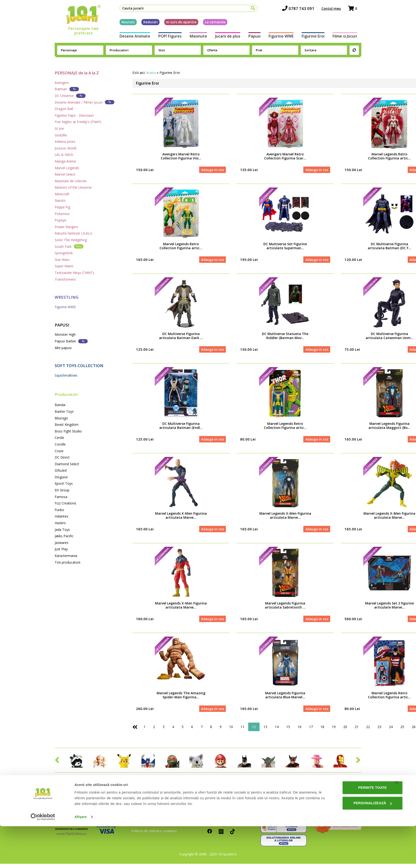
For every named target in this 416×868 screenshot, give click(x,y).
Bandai (60, 405)
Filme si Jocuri (349, 38)
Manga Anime (65, 161)
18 (322, 731)
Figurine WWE (283, 38)
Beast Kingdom (67, 424)
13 (265, 731)
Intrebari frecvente (147, 814)
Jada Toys (62, 530)
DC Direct (62, 457)
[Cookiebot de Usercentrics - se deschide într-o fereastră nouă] (43, 859)
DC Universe (70, 96)
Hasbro (60, 523)
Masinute (196, 38)
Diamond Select (67, 464)
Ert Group (62, 490)
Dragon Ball (64, 109)
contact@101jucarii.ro (281, 814)
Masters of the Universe (73, 187)
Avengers (62, 83)
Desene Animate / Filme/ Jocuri (85, 102)
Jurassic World (65, 148)
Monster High (65, 334)
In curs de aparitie (177, 23)
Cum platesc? (218, 814)
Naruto (60, 200)
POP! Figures (167, 38)
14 (277, 731)
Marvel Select (65, 174)
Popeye (60, 220)
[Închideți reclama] (397, 824)
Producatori (66, 394)
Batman (67, 89)
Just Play (61, 549)
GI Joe (59, 128)
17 (311, 731)
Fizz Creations (65, 503)
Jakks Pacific (64, 536)
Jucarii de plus (227, 38)
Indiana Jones (65, 141)
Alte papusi (63, 348)
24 (391, 731)
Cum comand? (219, 807)
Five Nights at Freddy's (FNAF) (78, 122)
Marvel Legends (67, 168)
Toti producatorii (68, 562)
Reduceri (146, 23)
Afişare (81, 859)
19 (334, 731)
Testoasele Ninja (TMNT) (74, 273)
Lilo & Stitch (64, 155)
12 (254, 731)
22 (368, 731)
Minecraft (62, 194)
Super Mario (64, 266)
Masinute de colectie (71, 181)
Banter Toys (64, 411)
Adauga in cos (212, 170)
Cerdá (59, 438)
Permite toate (355, 829)
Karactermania (66, 556)
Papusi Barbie (71, 341)
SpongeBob (64, 253)
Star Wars (62, 260)
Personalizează (356, 845)
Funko (59, 510)
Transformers (65, 279)
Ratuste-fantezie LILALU (73, 233)
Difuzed (61, 470)
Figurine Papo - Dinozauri (74, 115)
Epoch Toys (64, 483)
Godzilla (61, 135)
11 (242, 731)
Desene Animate (131, 38)
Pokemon (62, 214)
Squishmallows (66, 375)
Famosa (61, 497)
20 (345, 731)
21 (357, 731)
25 (402, 731)
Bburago (61, 418)
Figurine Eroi (316, 38)
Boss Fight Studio (68, 431)
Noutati (124, 23)
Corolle (60, 444)
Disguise (61, 477)
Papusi (255, 38)
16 (300, 731)
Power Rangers (66, 227)
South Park (69, 246)
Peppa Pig (62, 207)
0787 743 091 (302, 10)
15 (288, 731)
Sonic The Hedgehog (71, 240)
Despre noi (140, 807)
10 (231, 731)
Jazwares (62, 543)
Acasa (151, 72)
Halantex (61, 516)
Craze (59, 451)
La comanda (211, 23)
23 (379, 731)
